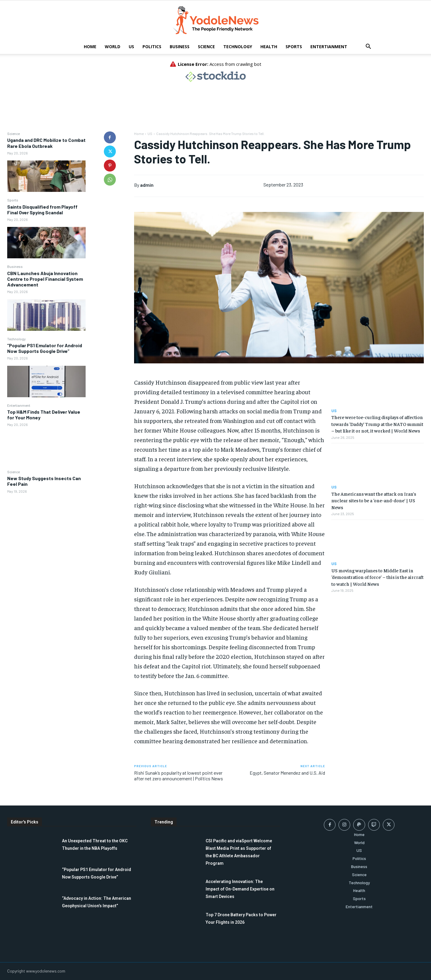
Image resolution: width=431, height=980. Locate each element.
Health (269, 47)
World (113, 47)
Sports (294, 47)
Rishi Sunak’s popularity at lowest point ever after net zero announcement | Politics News (179, 776)
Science (206, 47)
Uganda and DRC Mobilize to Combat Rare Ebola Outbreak (46, 143)
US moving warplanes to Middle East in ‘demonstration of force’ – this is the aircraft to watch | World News (377, 577)
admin (147, 185)
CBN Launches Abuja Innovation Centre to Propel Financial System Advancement (45, 279)
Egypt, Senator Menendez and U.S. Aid (287, 773)
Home (90, 47)
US (131, 47)
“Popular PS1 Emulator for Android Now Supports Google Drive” (45, 348)
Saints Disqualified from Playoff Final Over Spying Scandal (42, 210)
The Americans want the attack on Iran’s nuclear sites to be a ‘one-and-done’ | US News (374, 500)
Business (180, 47)
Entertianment (329, 47)
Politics (152, 47)
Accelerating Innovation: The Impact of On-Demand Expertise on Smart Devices (240, 889)
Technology (238, 47)
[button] (368, 47)
